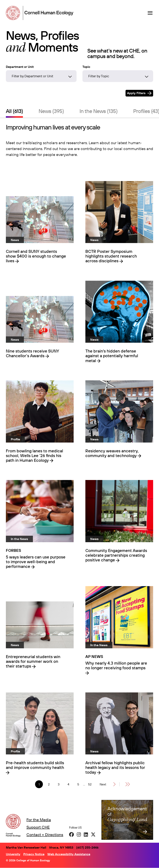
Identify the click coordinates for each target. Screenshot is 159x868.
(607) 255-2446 (87, 847)
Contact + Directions (45, 835)
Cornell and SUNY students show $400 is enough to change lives (36, 256)
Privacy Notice (34, 854)
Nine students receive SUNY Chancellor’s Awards (33, 353)
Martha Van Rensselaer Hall (26, 847)
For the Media (39, 820)
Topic (86, 67)
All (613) (14, 111)
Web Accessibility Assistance (69, 854)
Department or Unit (20, 67)
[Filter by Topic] (118, 76)
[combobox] (41, 77)
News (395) (51, 111)
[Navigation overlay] (150, 13)
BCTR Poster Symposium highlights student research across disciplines (111, 256)
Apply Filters (136, 93)
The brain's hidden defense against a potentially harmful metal (112, 356)
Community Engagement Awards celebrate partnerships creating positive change (116, 555)
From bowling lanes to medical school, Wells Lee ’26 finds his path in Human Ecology (34, 455)
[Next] (108, 784)
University (13, 854)
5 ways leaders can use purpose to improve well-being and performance (36, 562)
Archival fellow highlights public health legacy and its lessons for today (115, 767)
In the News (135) (98, 111)
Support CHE (38, 827)
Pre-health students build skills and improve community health (35, 765)
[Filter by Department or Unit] (41, 76)
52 (91, 784)
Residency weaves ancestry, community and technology (112, 453)
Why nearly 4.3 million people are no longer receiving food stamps (116, 665)
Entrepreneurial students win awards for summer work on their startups (33, 661)
